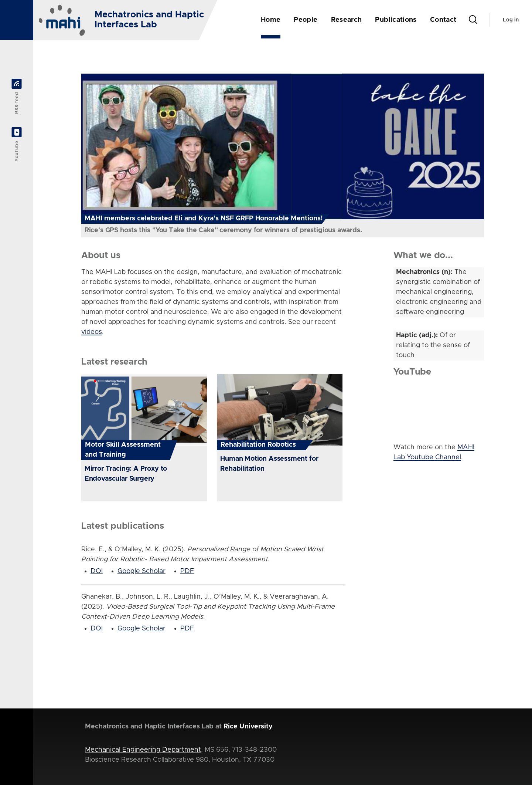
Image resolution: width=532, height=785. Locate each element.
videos (92, 332)
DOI (97, 571)
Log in (511, 20)
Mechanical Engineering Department (143, 750)
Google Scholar (141, 571)
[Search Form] (473, 20)
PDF (187, 571)
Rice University (248, 727)
